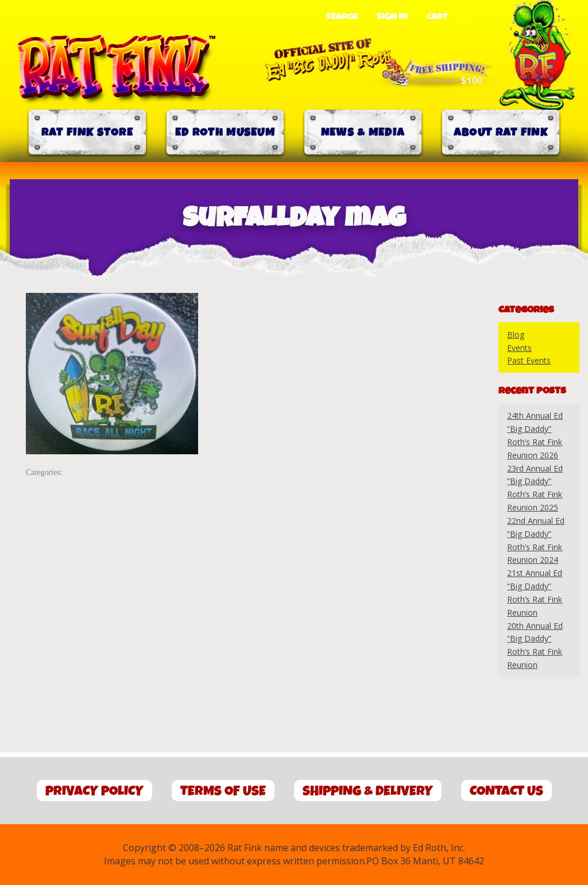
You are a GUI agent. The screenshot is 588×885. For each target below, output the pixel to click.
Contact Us (506, 791)
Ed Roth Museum (225, 132)
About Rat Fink (501, 132)
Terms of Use (223, 791)
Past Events (529, 360)
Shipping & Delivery (368, 791)
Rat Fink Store (87, 132)
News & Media (363, 132)
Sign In (392, 17)
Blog (516, 335)
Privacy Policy (94, 791)
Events (519, 348)
